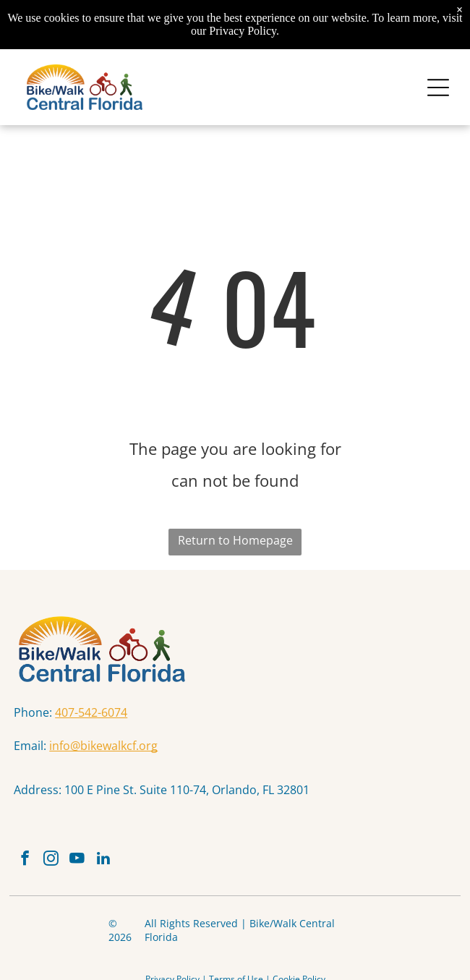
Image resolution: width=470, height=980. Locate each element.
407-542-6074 (91, 712)
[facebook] (25, 860)
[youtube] (77, 860)
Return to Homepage (235, 540)
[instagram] (51, 860)
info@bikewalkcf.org (103, 746)
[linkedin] (103, 860)
